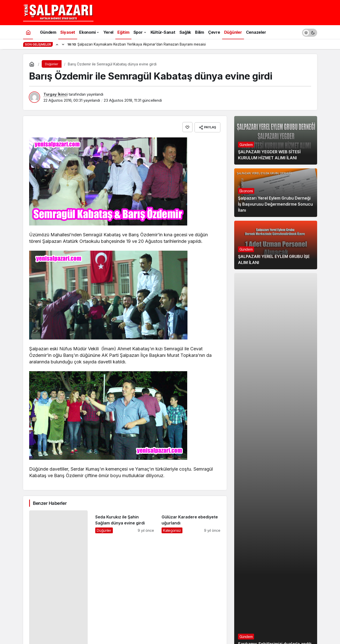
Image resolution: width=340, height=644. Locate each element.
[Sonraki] (63, 44)
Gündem (246, 145)
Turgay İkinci (56, 94)
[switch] (310, 32)
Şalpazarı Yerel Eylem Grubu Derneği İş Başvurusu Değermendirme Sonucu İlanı (275, 204)
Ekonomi (246, 191)
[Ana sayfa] (28, 32)
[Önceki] (57, 44)
